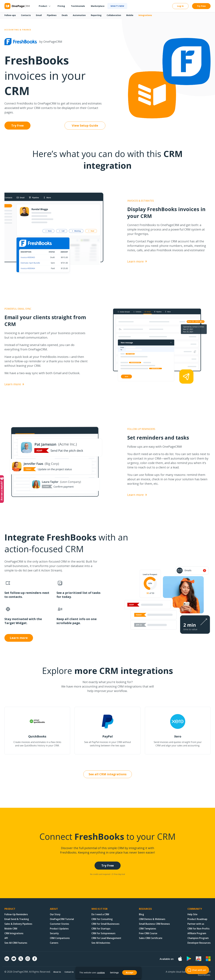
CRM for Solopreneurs (103, 933)
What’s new (117, 6)
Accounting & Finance (18, 30)
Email (39, 15)
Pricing (61, 6)
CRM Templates (148, 929)
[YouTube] (14, 960)
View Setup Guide (85, 125)
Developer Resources (199, 943)
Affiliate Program (197, 933)
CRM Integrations (14, 933)
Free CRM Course (148, 933)
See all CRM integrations (108, 774)
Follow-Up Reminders (16, 914)
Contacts (26, 15)
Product (43, 6)
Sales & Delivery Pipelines (18, 924)
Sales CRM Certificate (151, 938)
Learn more (137, 261)
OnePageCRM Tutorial (62, 919)
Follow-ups (10, 15)
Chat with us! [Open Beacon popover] (195, 970)
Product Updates (59, 929)
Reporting (96, 15)
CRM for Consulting (102, 919)
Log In (180, 6)
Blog (141, 914)
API (6, 938)
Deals (65, 15)
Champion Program (198, 938)
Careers (54, 943)
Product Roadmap (197, 919)
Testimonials (78, 6)
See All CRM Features (16, 943)
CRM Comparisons (60, 938)
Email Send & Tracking (17, 919)
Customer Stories (59, 924)
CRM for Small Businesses (105, 924)
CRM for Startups (101, 929)
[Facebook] (35, 960)
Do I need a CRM (100, 914)
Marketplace (98, 6)
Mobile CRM (11, 929)
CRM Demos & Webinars (152, 919)
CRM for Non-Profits (199, 929)
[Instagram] (28, 960)
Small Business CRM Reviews (154, 924)
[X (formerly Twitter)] (21, 961)
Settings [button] (114, 973)
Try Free (201, 6)
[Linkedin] (7, 960)
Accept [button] (130, 973)
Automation (79, 15)
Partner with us (196, 924)
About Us (57, 972)
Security (54, 933)
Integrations (145, 15)
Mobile (130, 15)
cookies (101, 973)
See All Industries (101, 943)
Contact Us (69, 972)
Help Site (192, 914)
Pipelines (52, 15)
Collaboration (114, 15)
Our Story (55, 914)
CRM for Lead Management (106, 938)
